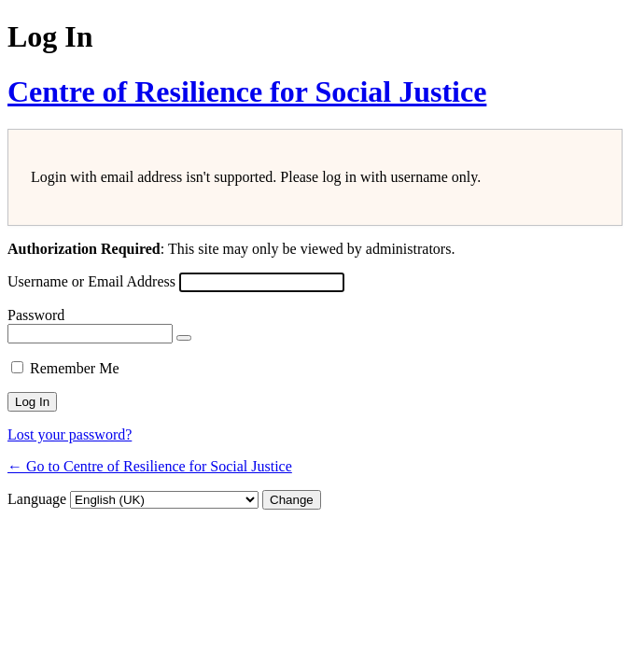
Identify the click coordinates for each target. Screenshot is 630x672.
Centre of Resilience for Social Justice (247, 91)
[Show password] (184, 338)
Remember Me (75, 368)
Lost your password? (70, 434)
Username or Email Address (91, 281)
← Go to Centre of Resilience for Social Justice (150, 466)
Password (36, 315)
